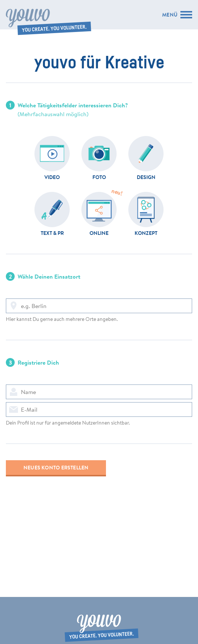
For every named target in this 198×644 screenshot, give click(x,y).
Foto (99, 177)
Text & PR (52, 233)
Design (146, 177)
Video (52, 177)
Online (99, 233)
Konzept (146, 233)
